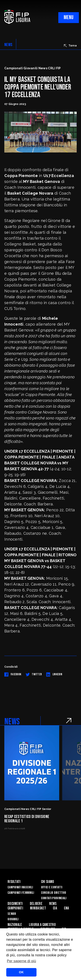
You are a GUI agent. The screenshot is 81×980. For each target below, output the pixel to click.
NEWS (8, 45)
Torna (70, 46)
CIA (55, 908)
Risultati (14, 882)
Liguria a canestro (42, 925)
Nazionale (15, 925)
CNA (66, 908)
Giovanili (13, 919)
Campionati (15, 908)
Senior (12, 914)
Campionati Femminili (21, 893)
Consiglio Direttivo (54, 893)
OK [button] (21, 972)
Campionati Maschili (20, 887)
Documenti (15, 904)
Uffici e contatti (52, 887)
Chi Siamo (48, 882)
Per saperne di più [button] (21, 961)
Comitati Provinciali (54, 898)
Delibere (36, 904)
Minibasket (38, 908)
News (53, 904)
